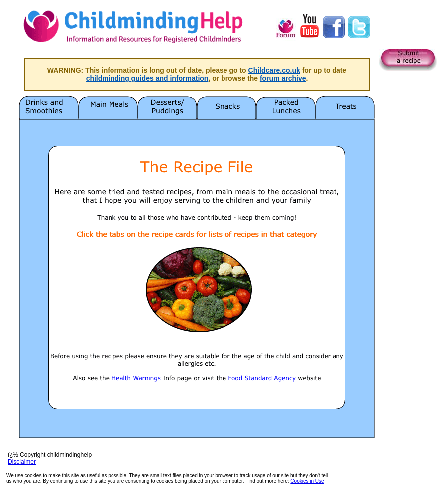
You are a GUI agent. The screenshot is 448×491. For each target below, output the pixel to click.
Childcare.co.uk (274, 70)
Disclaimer (22, 462)
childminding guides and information (147, 78)
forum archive (283, 78)
